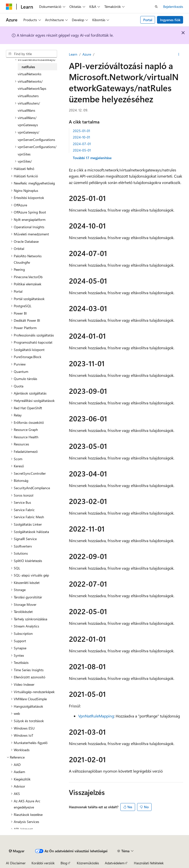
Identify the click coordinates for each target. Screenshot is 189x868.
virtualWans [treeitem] (26, 110)
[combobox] (31, 54)
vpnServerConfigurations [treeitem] (36, 140)
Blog (64, 863)
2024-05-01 (82, 150)
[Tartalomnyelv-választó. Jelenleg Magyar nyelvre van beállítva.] (17, 851)
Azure (87, 54)
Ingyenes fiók (170, 20)
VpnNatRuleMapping (96, 716)
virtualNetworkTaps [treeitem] (32, 88)
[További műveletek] (179, 54)
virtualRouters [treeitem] (28, 96)
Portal (148, 20)
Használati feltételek (149, 863)
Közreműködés (88, 863)
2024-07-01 (82, 144)
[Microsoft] (9, 7)
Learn (73, 54)
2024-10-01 (81, 137)
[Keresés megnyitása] (156, 7)
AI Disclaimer (16, 863)
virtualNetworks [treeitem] (30, 74)
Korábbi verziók (43, 863)
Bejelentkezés (173, 7)
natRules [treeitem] (28, 67)
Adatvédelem (115, 863)
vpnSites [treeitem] (24, 154)
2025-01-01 (81, 131)
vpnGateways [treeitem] (28, 125)
